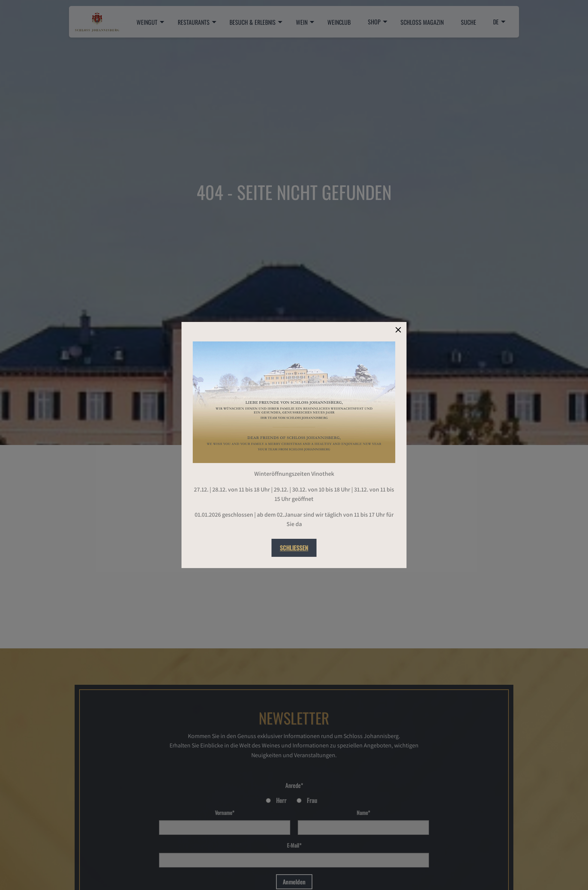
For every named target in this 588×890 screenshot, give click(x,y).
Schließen (294, 548)
